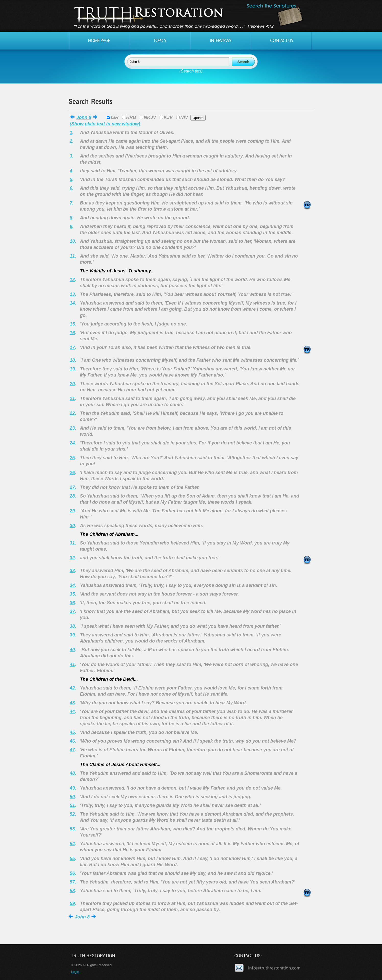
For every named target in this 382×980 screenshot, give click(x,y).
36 (72, 603)
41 (72, 664)
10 (72, 241)
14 (72, 303)
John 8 (84, 117)
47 (72, 750)
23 (72, 428)
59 (72, 903)
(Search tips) (191, 71)
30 (72, 526)
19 (72, 369)
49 (72, 788)
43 (72, 703)
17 (72, 347)
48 (72, 773)
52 (72, 814)
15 (72, 324)
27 (72, 487)
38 (72, 626)
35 (72, 594)
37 (72, 611)
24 (72, 443)
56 (72, 873)
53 (72, 829)
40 (72, 650)
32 (72, 558)
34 (72, 585)
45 (72, 732)
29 (72, 511)
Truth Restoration (190, 16)
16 (72, 333)
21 (72, 398)
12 (72, 280)
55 (72, 858)
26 (72, 473)
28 (72, 496)
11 (72, 256)
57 (72, 882)
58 (72, 891)
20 (72, 384)
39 (72, 635)
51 (72, 805)
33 (72, 571)
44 (72, 711)
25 (72, 458)
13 (72, 294)
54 (72, 844)
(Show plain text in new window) (105, 124)
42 (72, 688)
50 (72, 797)
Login (75, 972)
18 (72, 360)
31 (72, 543)
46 (72, 741)
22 (72, 413)
